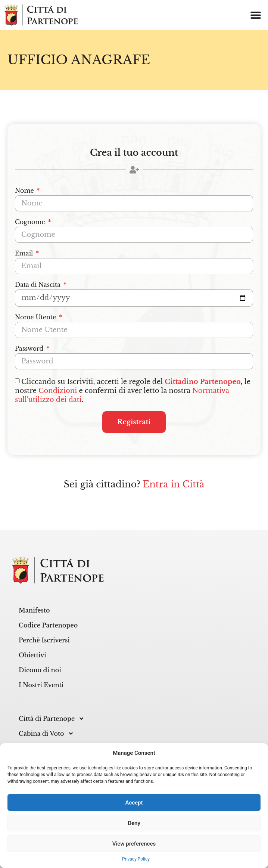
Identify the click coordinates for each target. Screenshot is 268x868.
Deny (134, 823)
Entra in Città (174, 484)
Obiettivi (32, 655)
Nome (25, 191)
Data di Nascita (38, 285)
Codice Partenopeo (48, 625)
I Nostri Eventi (41, 685)
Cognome (31, 222)
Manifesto (34, 610)
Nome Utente (36, 317)
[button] (256, 15)
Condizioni (58, 391)
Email (25, 254)
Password (30, 349)
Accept (134, 803)
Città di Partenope (52, 719)
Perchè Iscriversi (44, 640)
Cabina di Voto (46, 734)
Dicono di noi (40, 670)
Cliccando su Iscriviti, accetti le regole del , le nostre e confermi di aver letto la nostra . (133, 391)
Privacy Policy (136, 859)
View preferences (134, 844)
